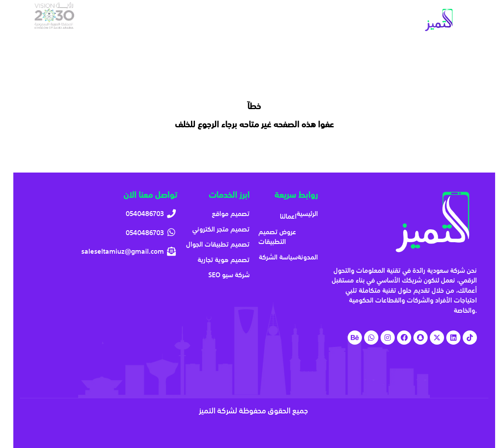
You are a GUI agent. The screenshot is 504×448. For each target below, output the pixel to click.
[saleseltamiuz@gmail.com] (104, 251)
